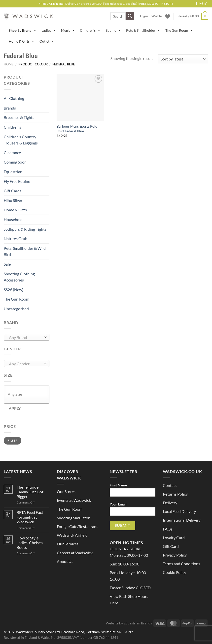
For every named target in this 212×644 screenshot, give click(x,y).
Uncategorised (16, 309)
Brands (10, 108)
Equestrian (13, 172)
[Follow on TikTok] (206, 4)
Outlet (47, 41)
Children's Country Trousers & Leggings (21, 140)
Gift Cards (13, 191)
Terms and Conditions (181, 564)
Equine (113, 30)
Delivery (170, 503)
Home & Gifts (22, 41)
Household (13, 219)
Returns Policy (175, 494)
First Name (133, 491)
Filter (12, 440)
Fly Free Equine (17, 181)
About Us (65, 561)
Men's (68, 30)
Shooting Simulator (73, 518)
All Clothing (14, 98)
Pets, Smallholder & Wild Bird (25, 251)
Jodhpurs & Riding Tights (25, 229)
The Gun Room (179, 30)
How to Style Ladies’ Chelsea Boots (30, 543)
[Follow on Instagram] (201, 4)
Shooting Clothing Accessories (19, 277)
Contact (170, 485)
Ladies (49, 30)
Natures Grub (16, 238)
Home (9, 64)
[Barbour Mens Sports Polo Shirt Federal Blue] (80, 98)
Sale (7, 264)
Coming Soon (15, 162)
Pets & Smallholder (143, 30)
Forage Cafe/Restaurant (77, 526)
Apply (15, 408)
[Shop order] (183, 59)
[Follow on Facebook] (196, 4)
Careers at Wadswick (75, 553)
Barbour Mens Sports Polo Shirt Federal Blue (77, 129)
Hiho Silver (13, 200)
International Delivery (182, 520)
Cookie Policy (175, 572)
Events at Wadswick (74, 500)
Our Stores (66, 491)
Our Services (68, 544)
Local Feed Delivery (179, 511)
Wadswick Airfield (72, 535)
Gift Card (171, 546)
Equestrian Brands (138, 623)
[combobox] (27, 337)
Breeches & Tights (19, 117)
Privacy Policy (175, 555)
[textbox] (25, 337)
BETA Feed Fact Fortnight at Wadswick (30, 517)
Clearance (12, 153)
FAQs (168, 529)
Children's (90, 30)
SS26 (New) (14, 290)
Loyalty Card (174, 538)
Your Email (133, 511)
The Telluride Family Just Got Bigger (30, 492)
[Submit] (130, 16)
